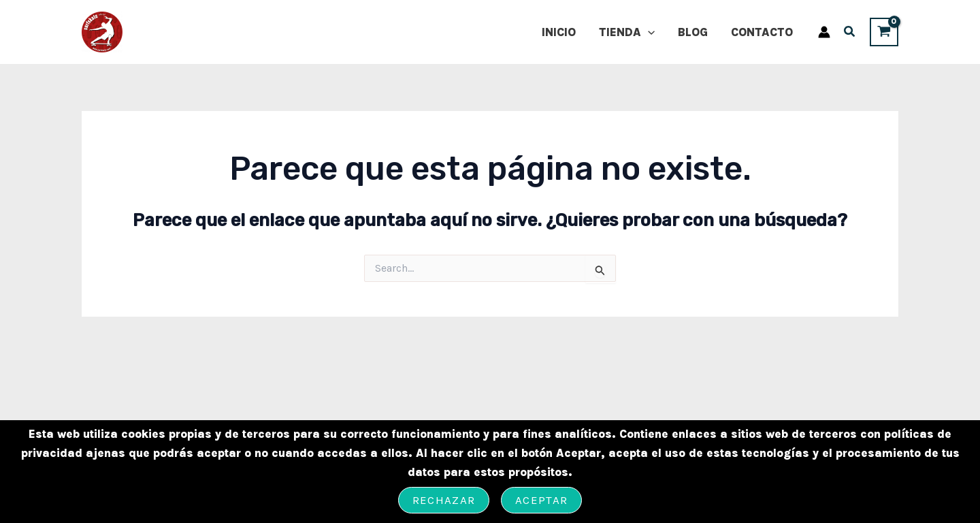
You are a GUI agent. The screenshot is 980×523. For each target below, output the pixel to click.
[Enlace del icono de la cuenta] (824, 32)
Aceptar (541, 500)
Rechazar (444, 500)
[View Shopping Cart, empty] (884, 32)
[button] (850, 33)
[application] (648, 32)
